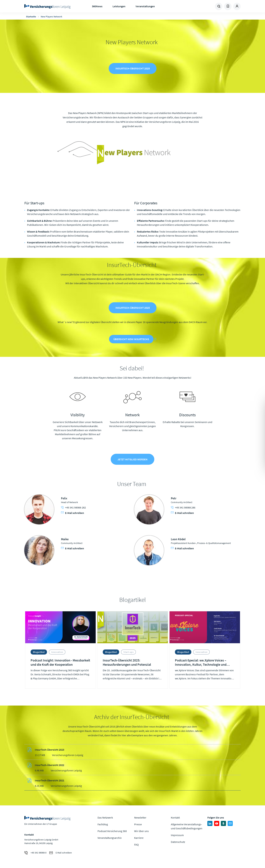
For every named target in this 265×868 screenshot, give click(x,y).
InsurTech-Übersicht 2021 (50, 780)
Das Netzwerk (105, 818)
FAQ (136, 845)
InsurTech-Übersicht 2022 (50, 765)
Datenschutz (178, 842)
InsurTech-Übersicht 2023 (50, 750)
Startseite (31, 17)
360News (97, 6)
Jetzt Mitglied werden (132, 459)
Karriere (139, 838)
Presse (138, 824)
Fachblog (103, 824)
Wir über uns (141, 831)
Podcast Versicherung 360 (112, 831)
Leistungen (119, 6)
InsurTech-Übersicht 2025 (133, 68)
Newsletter (140, 818)
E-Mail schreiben (73, 513)
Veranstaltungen (145, 6)
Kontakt (175, 818)
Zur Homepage (48, 6)
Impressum (177, 835)
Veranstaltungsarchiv (110, 838)
